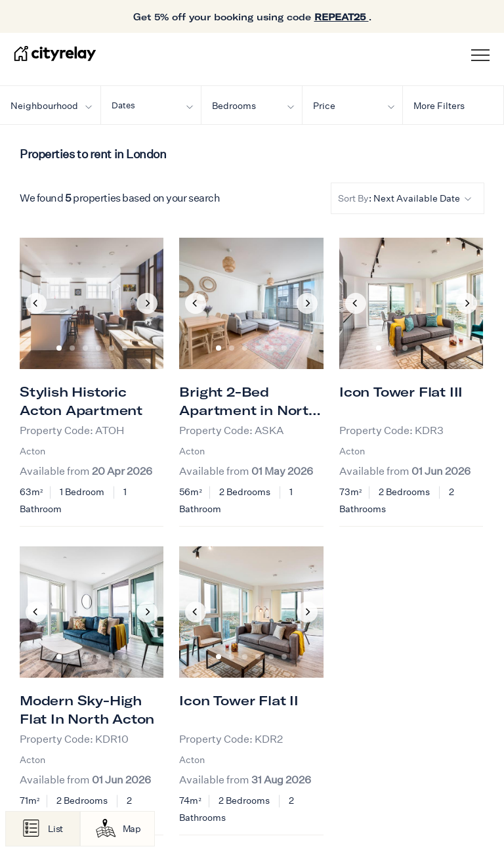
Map (132, 829)
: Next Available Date (405, 198)
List (55, 829)
